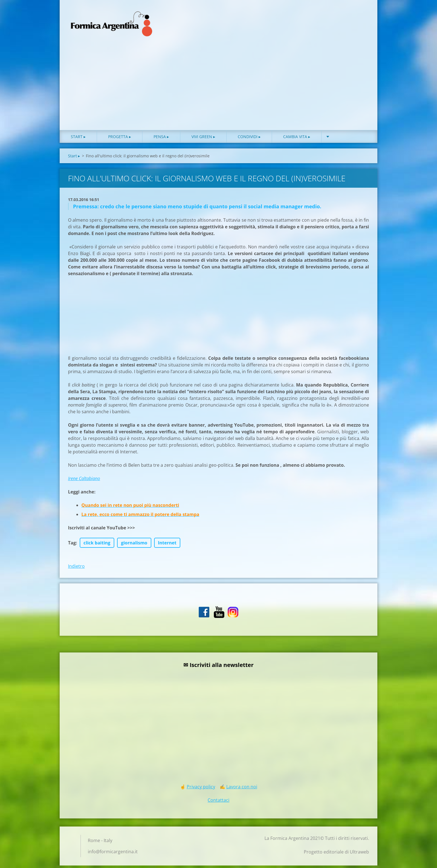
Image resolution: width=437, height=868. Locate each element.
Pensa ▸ (161, 139)
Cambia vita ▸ (297, 139)
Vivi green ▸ (203, 139)
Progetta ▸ (120, 139)
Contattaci (219, 803)
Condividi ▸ (249, 139)
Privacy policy (201, 789)
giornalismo (134, 545)
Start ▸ (78, 139)
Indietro (76, 569)
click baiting (97, 545)
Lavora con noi (242, 789)
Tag (72, 545)
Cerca (363, 16)
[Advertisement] (219, 91)
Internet (167, 545)
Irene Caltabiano (84, 481)
